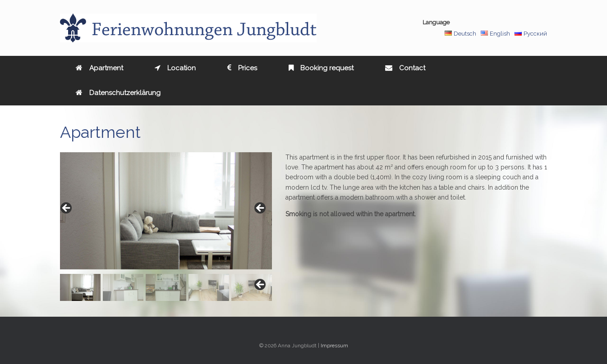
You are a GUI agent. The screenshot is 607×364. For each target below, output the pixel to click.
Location (175, 68)
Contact (405, 68)
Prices (242, 68)
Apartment (99, 68)
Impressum (334, 346)
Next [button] (261, 285)
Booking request (321, 68)
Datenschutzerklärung (118, 93)
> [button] (261, 209)
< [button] (67, 209)
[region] (166, 227)
